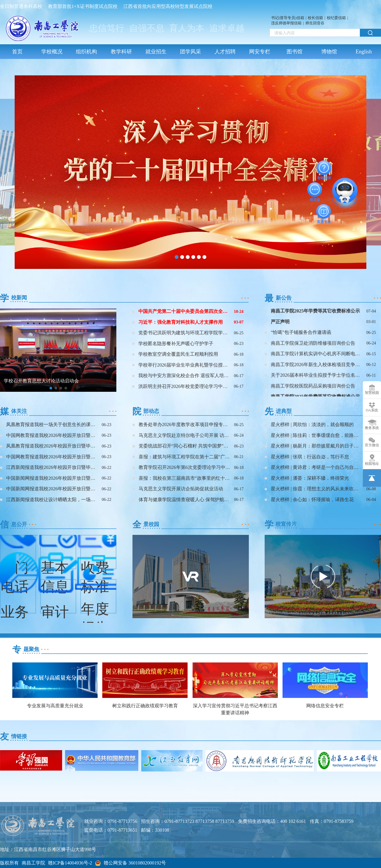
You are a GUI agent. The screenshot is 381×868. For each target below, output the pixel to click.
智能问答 (324, 168)
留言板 (315, 189)
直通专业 (324, 211)
